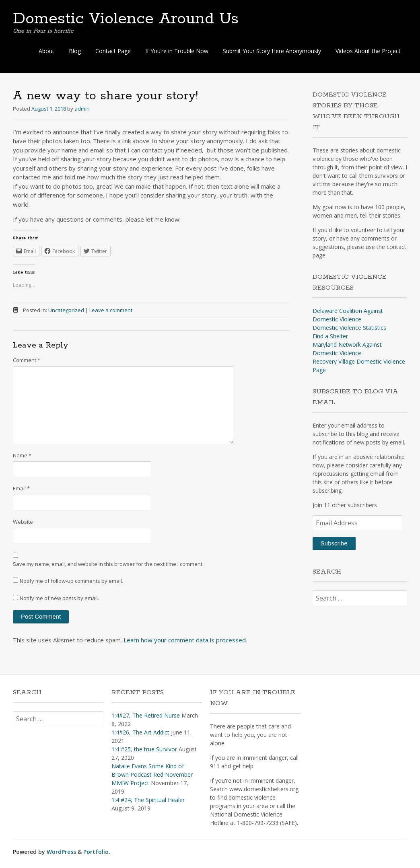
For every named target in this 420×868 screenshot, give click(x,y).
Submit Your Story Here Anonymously (272, 51)
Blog (75, 51)
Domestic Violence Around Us (126, 19)
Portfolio (96, 852)
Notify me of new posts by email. (59, 598)
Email (21, 488)
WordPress (61, 852)
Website (23, 522)
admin (82, 109)
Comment (27, 360)
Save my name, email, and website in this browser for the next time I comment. (108, 564)
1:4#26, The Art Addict (140, 732)
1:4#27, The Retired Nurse (146, 715)
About (46, 51)
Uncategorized (66, 310)
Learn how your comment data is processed (185, 640)
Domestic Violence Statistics (349, 328)
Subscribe (334, 543)
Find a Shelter (330, 336)
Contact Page (113, 51)
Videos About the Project (368, 51)
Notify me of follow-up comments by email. (71, 581)
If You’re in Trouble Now (177, 51)
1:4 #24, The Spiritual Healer (148, 800)
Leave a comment (111, 310)
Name (22, 455)
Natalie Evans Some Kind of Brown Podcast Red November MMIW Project (152, 774)
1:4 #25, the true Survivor (144, 749)
